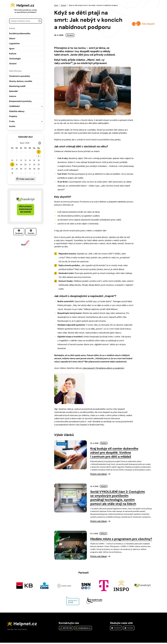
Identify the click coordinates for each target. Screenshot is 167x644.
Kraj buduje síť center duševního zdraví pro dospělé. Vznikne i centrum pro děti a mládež (114, 453)
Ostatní (13, 64)
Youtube (31, 232)
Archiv (12, 126)
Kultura (13, 54)
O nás (12, 121)
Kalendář (13, 91)
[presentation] (70, 455)
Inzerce (13, 96)
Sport (12, 49)
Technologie (15, 59)
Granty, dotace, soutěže (21, 81)
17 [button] (12, 165)
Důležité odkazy (17, 111)
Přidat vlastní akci (27, 179)
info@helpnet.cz (83, 629)
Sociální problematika (20, 33)
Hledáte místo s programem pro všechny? (121, 539)
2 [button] (39, 152)
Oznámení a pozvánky (20, 76)
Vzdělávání (14, 106)
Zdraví (12, 38)
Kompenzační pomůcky (20, 101)
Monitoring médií (17, 86)
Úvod (56, 5)
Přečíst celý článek (99, 474)
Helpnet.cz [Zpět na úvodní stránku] (28, 5)
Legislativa (14, 43)
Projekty (13, 116)
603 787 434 (66, 629)
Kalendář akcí (26, 137)
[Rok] (28, 143)
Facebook (19, 232)
